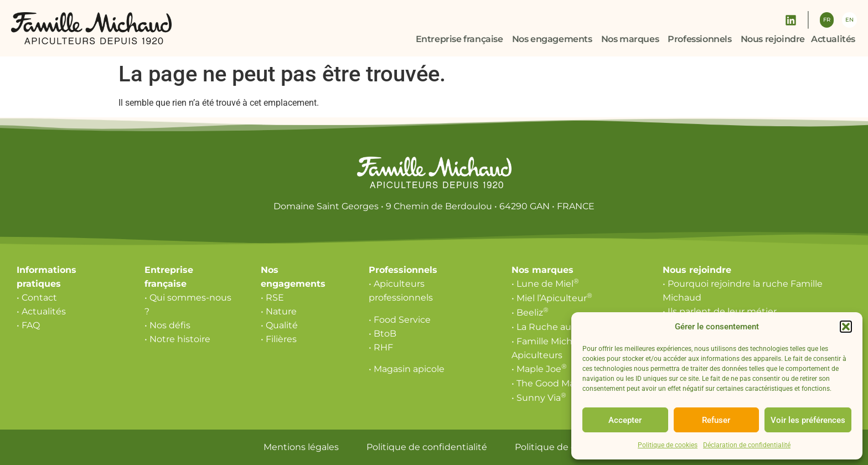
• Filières (279, 339)
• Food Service (400, 320)
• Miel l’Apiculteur (552, 298)
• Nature (279, 311)
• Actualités (41, 311)
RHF (383, 347)
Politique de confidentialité (427, 447)
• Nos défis (167, 325)
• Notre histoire (177, 339)
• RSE (272, 298)
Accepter (625, 420)
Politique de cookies (668, 445)
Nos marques (542, 270)
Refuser (716, 420)
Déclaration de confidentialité (747, 445)
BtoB (385, 334)
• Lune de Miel (545, 284)
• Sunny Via (539, 398)
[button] (846, 327)
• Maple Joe (539, 369)
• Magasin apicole (407, 369)
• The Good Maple (553, 383)
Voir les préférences (808, 420)
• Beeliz (530, 312)
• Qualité (279, 325)
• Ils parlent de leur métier (720, 311)
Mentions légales (301, 447)
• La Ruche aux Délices (564, 327)
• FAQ (28, 325)
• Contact (37, 298)
